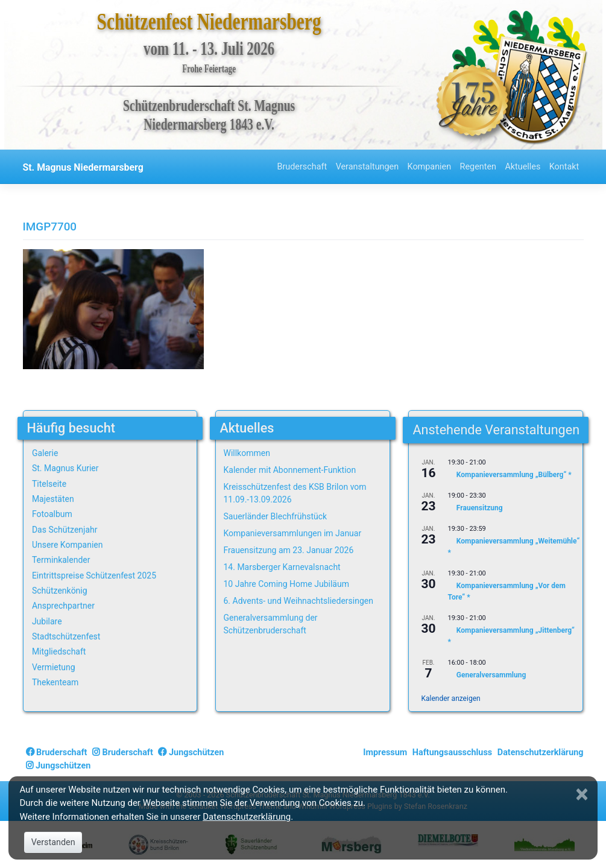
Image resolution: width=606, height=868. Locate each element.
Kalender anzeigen (450, 699)
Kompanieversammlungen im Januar (292, 533)
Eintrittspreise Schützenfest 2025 (94, 575)
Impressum (385, 752)
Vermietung (54, 667)
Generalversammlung (491, 675)
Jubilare (47, 621)
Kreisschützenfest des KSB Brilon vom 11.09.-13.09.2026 (295, 493)
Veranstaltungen (368, 167)
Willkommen (246, 453)
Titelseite (49, 484)
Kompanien (430, 167)
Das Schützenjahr (65, 530)
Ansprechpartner (63, 606)
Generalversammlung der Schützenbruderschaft (270, 624)
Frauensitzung (480, 508)
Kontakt (564, 167)
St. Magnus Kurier (65, 468)
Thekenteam (55, 682)
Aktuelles (522, 167)
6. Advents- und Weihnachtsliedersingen (298, 601)
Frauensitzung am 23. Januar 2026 (288, 550)
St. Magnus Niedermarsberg (83, 167)
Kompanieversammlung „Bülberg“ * (514, 475)
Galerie (45, 453)
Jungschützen (191, 752)
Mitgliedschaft (59, 651)
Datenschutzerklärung (541, 752)
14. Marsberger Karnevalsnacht (282, 567)
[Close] (583, 794)
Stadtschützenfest (66, 636)
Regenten (478, 167)
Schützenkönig (60, 591)
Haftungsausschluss (452, 752)
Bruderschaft (302, 167)
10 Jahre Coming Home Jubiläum (286, 584)
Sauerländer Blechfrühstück (275, 516)
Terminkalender (61, 560)
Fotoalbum (52, 514)
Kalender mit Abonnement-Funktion (289, 470)
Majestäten (53, 499)
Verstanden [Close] (53, 842)
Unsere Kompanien (68, 545)
